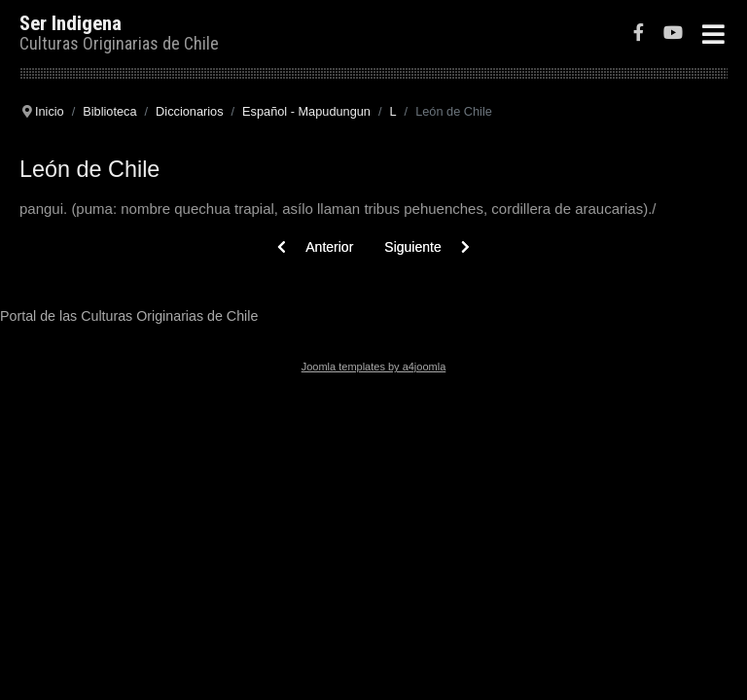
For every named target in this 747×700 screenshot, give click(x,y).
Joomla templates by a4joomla (374, 367)
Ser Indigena (71, 23)
